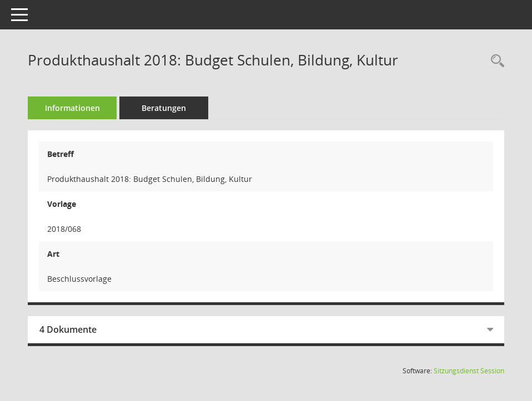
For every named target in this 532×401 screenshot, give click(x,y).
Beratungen (164, 108)
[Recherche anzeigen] (495, 61)
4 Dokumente (68, 329)
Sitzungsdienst (469, 371)
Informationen (72, 108)
